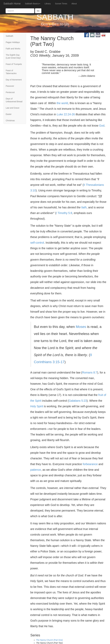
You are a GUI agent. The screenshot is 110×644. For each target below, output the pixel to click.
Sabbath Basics (33, 4)
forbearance (90, 464)
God (102, 126)
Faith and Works (13, 49)
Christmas (10, 121)
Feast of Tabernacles (11, 72)
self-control (37, 243)
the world (62, 103)
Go (38, 11)
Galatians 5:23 (78, 401)
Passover (10, 86)
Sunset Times (61, 4)
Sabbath (9, 36)
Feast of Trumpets (14, 64)
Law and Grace (13, 108)
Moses (81, 327)
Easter (9, 114)
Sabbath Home (12, 4)
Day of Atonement (14, 80)
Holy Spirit (37, 406)
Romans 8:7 (90, 372)
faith (84, 207)
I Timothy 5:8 (64, 213)
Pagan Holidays (13, 42)
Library (48, 4)
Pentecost (10, 92)
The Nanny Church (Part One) (49, 640)
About (74, 4)
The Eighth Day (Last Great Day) (13, 56)
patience (36, 470)
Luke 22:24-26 (66, 114)
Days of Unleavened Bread (14, 100)
